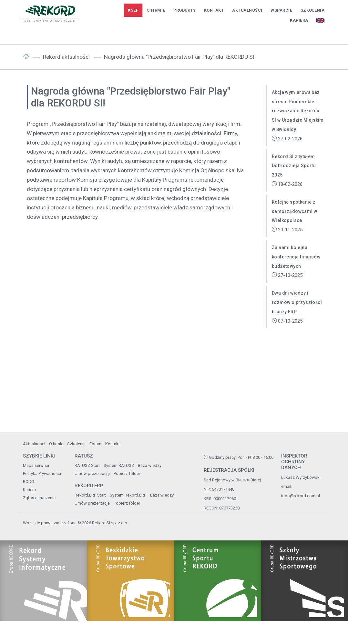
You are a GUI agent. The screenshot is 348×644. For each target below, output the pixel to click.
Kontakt (214, 10)
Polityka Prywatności (42, 473)
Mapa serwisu (36, 465)
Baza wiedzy (150, 465)
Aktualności (247, 10)
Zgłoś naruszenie (39, 498)
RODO (29, 482)
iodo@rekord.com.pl (301, 496)
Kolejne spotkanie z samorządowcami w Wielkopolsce (294, 211)
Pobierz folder (127, 473)
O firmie (156, 10)
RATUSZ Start (87, 465)
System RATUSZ (119, 465)
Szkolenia (313, 10)
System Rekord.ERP (128, 495)
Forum (95, 444)
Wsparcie (281, 10)
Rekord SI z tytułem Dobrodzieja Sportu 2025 (294, 166)
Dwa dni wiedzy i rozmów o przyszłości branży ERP (297, 302)
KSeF (133, 10)
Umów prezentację (92, 473)
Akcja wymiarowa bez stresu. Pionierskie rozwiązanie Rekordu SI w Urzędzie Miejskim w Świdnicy (298, 111)
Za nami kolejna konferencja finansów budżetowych (296, 257)
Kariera (299, 20)
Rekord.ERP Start (90, 495)
